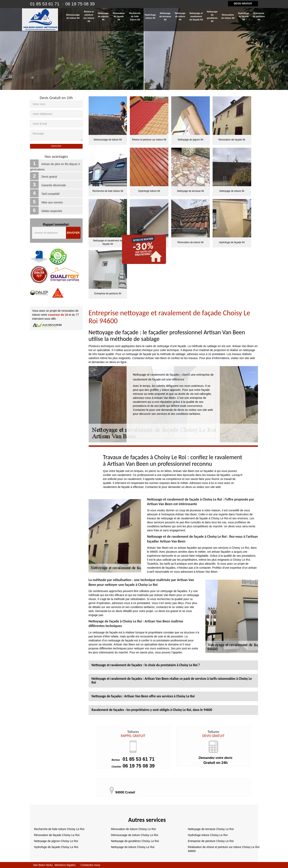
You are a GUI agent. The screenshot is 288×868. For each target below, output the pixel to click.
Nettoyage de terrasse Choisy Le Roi (211, 829)
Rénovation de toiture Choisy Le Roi (133, 829)
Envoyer (73, 233)
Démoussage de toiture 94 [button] (73, 16)
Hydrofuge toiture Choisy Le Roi (208, 835)
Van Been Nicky (43, 865)
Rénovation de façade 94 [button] (119, 16)
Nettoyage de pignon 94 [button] (103, 16)
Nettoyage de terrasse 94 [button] (165, 16)
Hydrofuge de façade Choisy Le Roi (56, 847)
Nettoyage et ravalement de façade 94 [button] (196, 16)
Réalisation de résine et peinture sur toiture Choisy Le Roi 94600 (224, 849)
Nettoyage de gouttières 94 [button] (212, 16)
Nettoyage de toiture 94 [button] (180, 16)
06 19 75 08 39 (133, 766)
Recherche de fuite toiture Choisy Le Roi (59, 829)
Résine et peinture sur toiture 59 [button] (89, 16)
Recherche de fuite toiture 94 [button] (135, 16)
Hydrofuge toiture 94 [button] (150, 16)
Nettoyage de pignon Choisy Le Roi (56, 841)
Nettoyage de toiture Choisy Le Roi (133, 847)
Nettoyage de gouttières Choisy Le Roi (135, 841)
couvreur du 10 (58, 315)
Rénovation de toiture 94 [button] (228, 16)
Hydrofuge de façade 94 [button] (244, 16)
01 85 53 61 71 (133, 759)
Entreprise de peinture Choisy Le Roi (211, 841)
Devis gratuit (243, 4)
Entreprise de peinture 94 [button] (259, 16)
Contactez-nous (90, 865)
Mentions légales (65, 865)
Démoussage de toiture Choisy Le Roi (135, 835)
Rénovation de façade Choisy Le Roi (57, 835)
